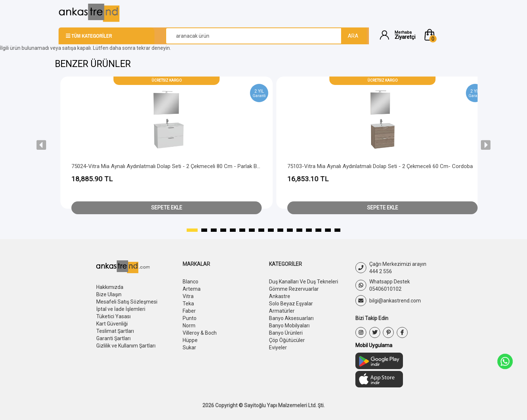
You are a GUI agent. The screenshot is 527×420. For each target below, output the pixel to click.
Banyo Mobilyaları (289, 326)
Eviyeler (278, 347)
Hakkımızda (110, 287)
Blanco (190, 282)
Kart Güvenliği (112, 324)
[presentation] (41, 145)
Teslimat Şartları (115, 331)
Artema (192, 289)
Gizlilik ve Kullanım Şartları (126, 346)
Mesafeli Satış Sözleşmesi (127, 302)
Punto (190, 318)
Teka (188, 304)
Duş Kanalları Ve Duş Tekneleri (304, 282)
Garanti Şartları (113, 338)
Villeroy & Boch (200, 333)
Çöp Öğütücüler (287, 340)
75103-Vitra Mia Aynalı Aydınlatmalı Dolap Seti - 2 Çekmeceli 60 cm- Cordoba (380, 166)
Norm (189, 326)
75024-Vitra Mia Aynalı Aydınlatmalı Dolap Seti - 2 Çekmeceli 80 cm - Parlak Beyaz (170, 166)
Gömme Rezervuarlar (294, 289)
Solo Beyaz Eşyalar (291, 304)
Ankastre (280, 296)
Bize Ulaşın (109, 294)
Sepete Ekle (167, 208)
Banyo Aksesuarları (291, 318)
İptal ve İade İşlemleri (121, 309)
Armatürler (282, 311)
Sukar (189, 347)
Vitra (188, 296)
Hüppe (190, 340)
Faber (189, 311)
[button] (446, 35)
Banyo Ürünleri (286, 333)
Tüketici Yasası (113, 316)
